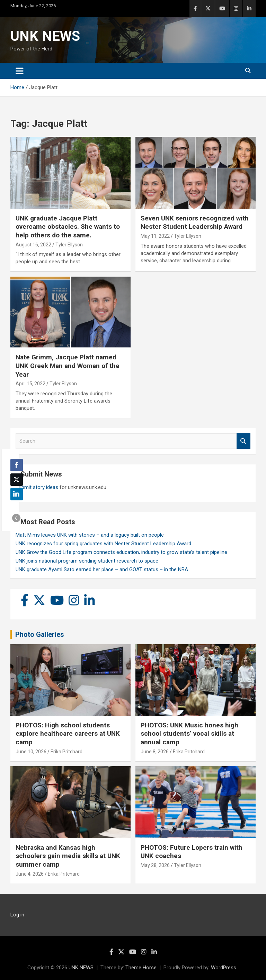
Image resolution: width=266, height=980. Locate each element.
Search (243, 441)
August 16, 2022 (33, 245)
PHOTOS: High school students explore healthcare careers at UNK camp (68, 734)
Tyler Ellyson (69, 245)
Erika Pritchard (66, 752)
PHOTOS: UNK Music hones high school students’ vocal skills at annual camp (189, 734)
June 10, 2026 (31, 752)
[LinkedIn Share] (17, 494)
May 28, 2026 (155, 865)
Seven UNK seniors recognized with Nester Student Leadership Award (195, 223)
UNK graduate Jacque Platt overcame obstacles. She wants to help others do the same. (68, 227)
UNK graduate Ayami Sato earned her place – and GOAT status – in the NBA (102, 569)
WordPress (224, 968)
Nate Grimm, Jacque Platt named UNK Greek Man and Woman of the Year (68, 366)
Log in (17, 915)
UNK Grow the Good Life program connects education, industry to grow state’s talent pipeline (121, 552)
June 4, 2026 (30, 874)
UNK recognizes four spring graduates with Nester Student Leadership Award (103, 544)
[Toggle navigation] (20, 71)
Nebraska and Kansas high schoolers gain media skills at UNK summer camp (68, 856)
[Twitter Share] (17, 480)
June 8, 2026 (155, 752)
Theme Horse (141, 968)
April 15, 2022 (30, 384)
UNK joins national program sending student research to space (87, 561)
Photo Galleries (40, 634)
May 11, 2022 (155, 236)
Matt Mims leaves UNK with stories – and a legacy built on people (90, 535)
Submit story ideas (37, 487)
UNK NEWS (45, 36)
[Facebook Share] (17, 465)
